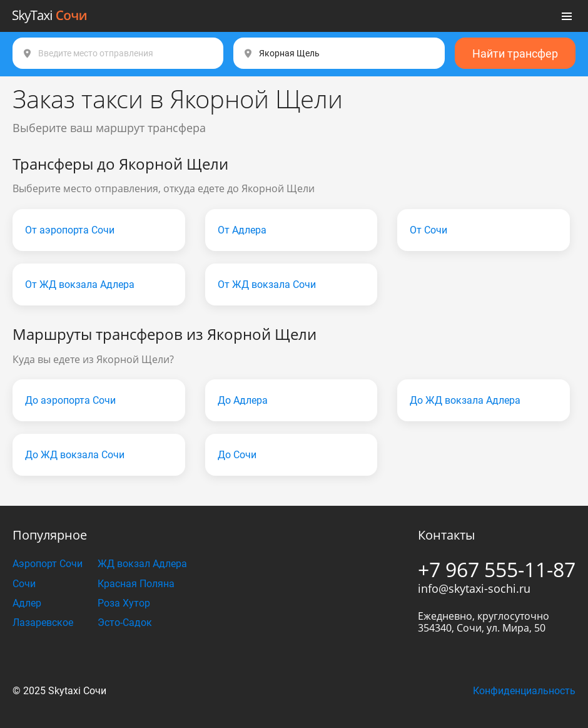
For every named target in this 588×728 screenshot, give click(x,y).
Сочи (24, 584)
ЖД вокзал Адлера (142, 564)
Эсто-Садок (125, 623)
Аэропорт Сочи (48, 564)
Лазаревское (43, 623)
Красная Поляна (136, 584)
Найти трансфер (515, 54)
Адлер (27, 603)
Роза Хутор (124, 603)
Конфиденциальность (524, 691)
